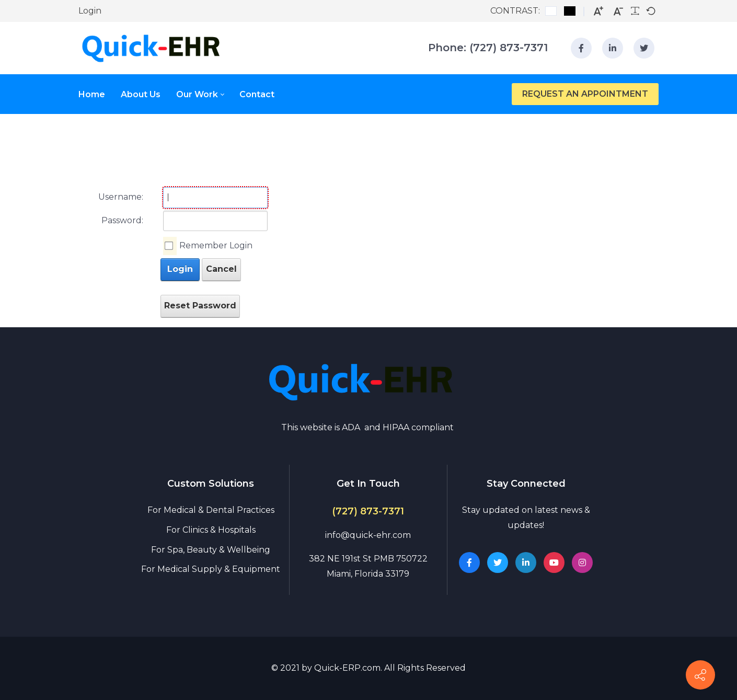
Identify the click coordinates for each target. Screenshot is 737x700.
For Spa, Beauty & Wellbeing (211, 550)
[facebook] (581, 48)
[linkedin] (613, 48)
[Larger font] (598, 11)
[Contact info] (700, 675)
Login (90, 11)
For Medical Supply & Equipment (211, 569)
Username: (121, 197)
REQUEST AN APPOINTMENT (585, 94)
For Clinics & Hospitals (211, 530)
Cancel (221, 269)
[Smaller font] (618, 11)
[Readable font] (635, 11)
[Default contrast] (551, 11)
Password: (122, 220)
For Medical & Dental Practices (211, 510)
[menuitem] (100, 94)
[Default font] (651, 11)
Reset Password (200, 306)
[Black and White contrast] (570, 11)
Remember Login (216, 245)
